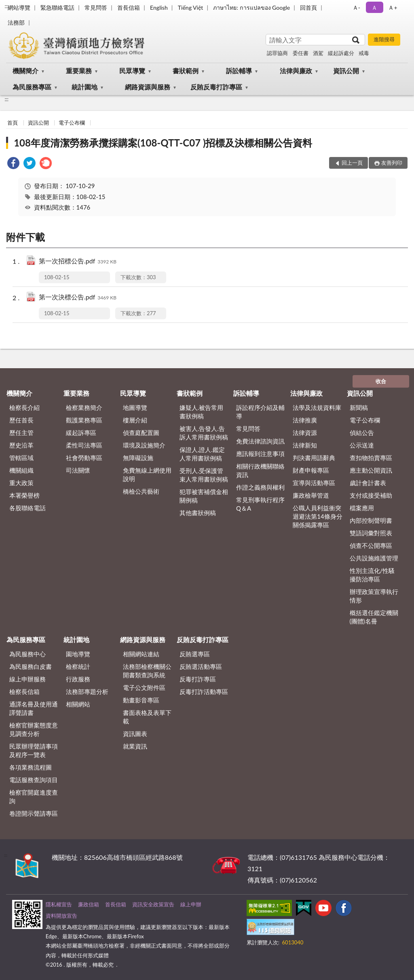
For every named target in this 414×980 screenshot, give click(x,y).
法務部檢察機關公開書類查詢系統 (147, 671)
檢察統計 (78, 666)
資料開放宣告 (61, 916)
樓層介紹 (135, 420)
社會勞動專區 (84, 458)
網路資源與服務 (148, 87)
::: (6, 6)
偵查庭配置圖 (141, 433)
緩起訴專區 (81, 433)
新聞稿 (359, 407)
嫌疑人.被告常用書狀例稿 (202, 412)
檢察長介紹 (24, 407)
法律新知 (305, 445)
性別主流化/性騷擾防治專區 (372, 575)
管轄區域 (21, 458)
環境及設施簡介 (144, 445)
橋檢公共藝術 (141, 491)
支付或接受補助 (371, 495)
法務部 (16, 22)
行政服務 (78, 679)
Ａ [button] (374, 7)
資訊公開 (346, 71)
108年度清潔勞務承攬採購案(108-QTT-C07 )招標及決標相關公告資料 (163, 143)
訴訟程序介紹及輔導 (260, 412)
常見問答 (96, 7)
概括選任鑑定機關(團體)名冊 (374, 617)
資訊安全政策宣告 (153, 904)
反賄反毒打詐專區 (216, 87)
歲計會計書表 (368, 483)
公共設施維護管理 (374, 558)
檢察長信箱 (24, 692)
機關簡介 (25, 71)
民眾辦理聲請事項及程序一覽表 (34, 750)
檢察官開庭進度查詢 (34, 797)
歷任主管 (21, 433)
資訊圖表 (135, 734)
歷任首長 (21, 420)
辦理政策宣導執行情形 (374, 596)
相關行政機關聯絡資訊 (260, 470)
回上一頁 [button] (352, 163)
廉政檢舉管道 (311, 495)
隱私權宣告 (59, 904)
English (159, 7)
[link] (13, 164)
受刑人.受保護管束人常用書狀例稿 (204, 475)
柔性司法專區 (84, 445)
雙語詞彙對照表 (371, 533)
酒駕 (318, 53)
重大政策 (21, 483)
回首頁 (308, 7)
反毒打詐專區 (198, 679)
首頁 (13, 123)
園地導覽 (78, 654)
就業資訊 (135, 746)
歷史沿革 (21, 445)
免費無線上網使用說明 (147, 474)
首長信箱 (129, 7)
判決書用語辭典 (314, 458)
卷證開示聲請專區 (34, 813)
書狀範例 (186, 71)
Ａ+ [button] (393, 7)
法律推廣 (305, 420)
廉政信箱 (89, 904)
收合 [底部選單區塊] (381, 381)
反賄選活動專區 (201, 666)
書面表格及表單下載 (147, 717)
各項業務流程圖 (31, 767)
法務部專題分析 (87, 692)
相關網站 (78, 704)
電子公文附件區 (144, 687)
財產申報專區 (311, 470)
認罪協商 (277, 53)
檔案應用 (362, 508)
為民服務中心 (27, 654)
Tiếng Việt (191, 7)
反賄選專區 (195, 654)
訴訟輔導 (239, 71)
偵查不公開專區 (371, 545)
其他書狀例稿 (198, 513)
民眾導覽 (132, 71)
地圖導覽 (135, 407)
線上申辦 (191, 904)
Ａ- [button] (356, 7)
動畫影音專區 (141, 700)
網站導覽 (19, 7)
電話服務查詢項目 (34, 780)
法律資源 (305, 433)
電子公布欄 (72, 123)
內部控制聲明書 (371, 520)
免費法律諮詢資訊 (260, 441)
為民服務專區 (32, 87)
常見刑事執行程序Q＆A (260, 504)
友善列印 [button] (392, 163)
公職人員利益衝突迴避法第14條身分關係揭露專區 (317, 516)
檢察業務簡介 (84, 407)
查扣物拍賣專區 (371, 458)
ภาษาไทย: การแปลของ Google (251, 7)
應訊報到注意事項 (260, 454)
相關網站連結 (141, 654)
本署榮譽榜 (24, 495)
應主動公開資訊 (371, 470)
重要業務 (79, 71)
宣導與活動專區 (314, 483)
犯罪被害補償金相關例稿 (204, 496)
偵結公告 (362, 433)
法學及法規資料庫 (317, 407)
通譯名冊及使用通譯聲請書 (34, 708)
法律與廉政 (296, 71)
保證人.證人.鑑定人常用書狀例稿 (202, 454)
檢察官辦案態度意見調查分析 (34, 729)
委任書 (301, 53)
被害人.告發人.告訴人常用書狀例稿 (204, 433)
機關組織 (21, 470)
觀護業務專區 (84, 420)
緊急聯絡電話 (57, 7)
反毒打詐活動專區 (204, 692)
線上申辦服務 (27, 679)
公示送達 (362, 445)
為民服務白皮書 (31, 666)
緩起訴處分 (341, 53)
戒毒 (364, 53)
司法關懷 (78, 470)
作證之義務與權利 (260, 487)
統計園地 (84, 87)
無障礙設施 (138, 458)
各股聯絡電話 (27, 508)
